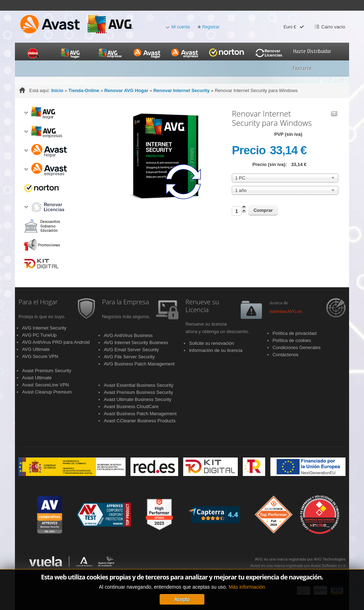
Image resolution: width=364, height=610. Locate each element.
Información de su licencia (216, 350)
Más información (247, 593)
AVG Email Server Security (131, 350)
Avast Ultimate (37, 378)
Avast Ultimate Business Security (138, 399)
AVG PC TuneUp (39, 335)
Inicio (57, 90)
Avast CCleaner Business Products (140, 421)
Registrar (211, 27)
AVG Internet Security (44, 328)
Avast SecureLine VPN (45, 385)
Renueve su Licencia (202, 306)
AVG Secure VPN (40, 356)
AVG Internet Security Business (136, 343)
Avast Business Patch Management (140, 414)
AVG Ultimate (36, 349)
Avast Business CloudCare (131, 406)
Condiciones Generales (297, 347)
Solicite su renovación (212, 343)
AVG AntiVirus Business (128, 335)
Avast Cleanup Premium (47, 392)
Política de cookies (292, 340)
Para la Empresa (125, 302)
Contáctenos (286, 355)
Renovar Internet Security (181, 90)
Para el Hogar (38, 302)
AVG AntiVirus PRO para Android (56, 342)
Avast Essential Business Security (139, 385)
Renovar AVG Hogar (126, 90)
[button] (26, 113)
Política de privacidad (295, 333)
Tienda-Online (84, 90)
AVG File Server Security (129, 357)
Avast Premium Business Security (138, 392)
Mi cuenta (181, 27)
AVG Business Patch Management (139, 364)
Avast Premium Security (47, 371)
